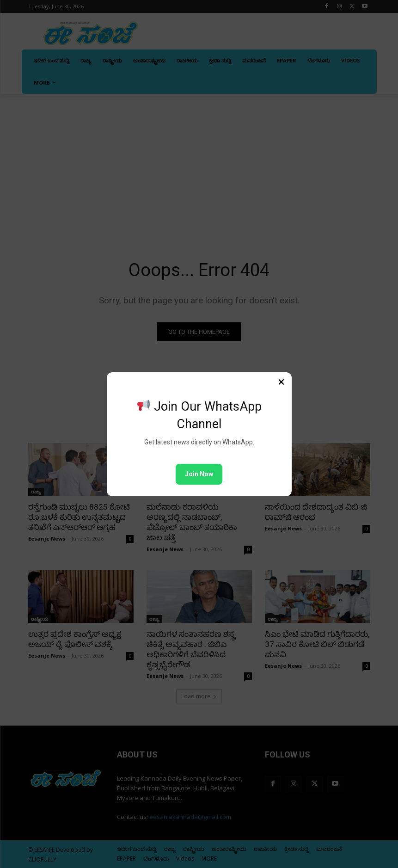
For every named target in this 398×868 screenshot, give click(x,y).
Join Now (199, 474)
